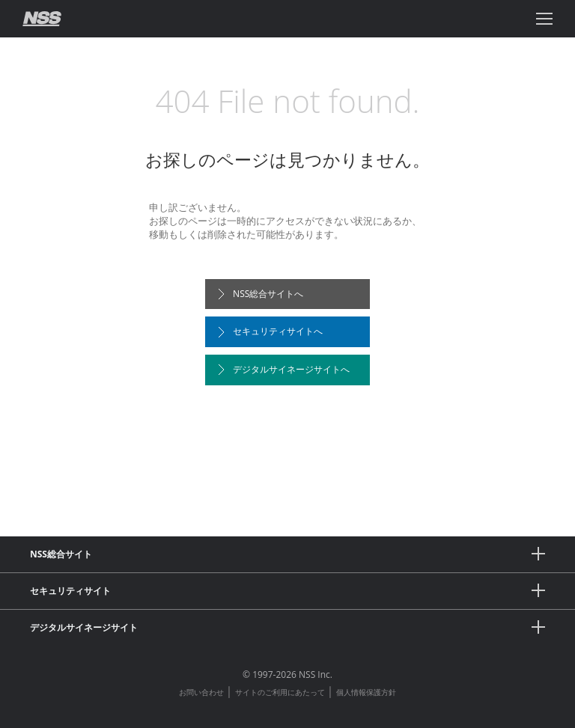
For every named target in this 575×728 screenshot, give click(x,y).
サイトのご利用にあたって (280, 692)
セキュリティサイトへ (270, 331)
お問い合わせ (201, 692)
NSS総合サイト (287, 554)
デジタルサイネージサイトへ (284, 369)
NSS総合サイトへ (261, 294)
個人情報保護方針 (366, 692)
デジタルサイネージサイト (287, 627)
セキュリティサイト (287, 590)
